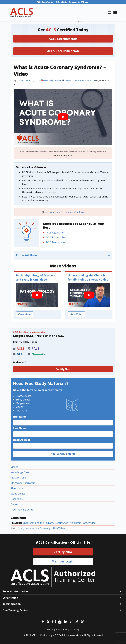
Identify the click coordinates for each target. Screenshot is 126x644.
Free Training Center (23, 510)
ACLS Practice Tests (57, 237)
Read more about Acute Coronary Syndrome (65, 212)
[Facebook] (43, 621)
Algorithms (17, 488)
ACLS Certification (63, 39)
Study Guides (18, 494)
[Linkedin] (66, 621)
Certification (10, 598)
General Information (15, 591)
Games (14, 504)
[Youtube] (60, 621)
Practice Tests (19, 478)
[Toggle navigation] (115, 12)
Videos (14, 467)
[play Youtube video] (63, 117)
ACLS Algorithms (55, 233)
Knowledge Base (20, 472)
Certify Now (63, 369)
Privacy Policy (62, 629)
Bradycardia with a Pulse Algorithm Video (41, 528)
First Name (20, 417)
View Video (25, 314)
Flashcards (17, 499)
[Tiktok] (77, 621)
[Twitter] (48, 621)
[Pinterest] (71, 621)
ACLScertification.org (42, 635)
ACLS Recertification (63, 51)
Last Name (20, 428)
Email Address (22, 440)
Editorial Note (26, 255)
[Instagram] (54, 621)
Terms (50, 629)
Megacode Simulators (23, 483)
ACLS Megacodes (55, 242)
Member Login (63, 561)
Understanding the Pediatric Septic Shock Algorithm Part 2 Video (59, 523)
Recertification (12, 604)
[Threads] (83, 621)
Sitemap (75, 629)
